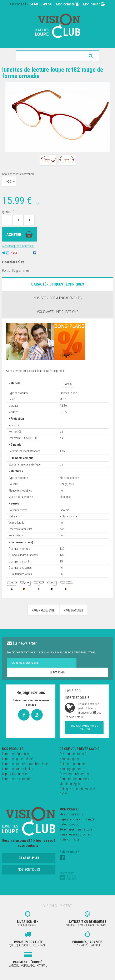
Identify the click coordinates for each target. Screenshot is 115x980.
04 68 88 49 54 (40, 4)
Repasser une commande (77, 819)
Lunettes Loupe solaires (18, 759)
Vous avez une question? (58, 312)
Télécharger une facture (76, 829)
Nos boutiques (69, 759)
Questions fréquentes (74, 774)
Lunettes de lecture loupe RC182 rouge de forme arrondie (53, 73)
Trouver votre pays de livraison (84, 728)
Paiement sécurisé (72, 764)
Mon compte (67, 4)
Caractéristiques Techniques (58, 284)
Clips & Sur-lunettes (15, 774)
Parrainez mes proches (75, 834)
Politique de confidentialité (77, 789)
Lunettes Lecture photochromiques (26, 764)
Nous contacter (70, 839)
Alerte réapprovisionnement (18, 246)
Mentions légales (71, 784)
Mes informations (71, 814)
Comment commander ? (76, 779)
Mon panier (94, 4)
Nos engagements (72, 769)
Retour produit (69, 824)
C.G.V (63, 794)
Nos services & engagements (58, 298)
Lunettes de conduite (16, 779)
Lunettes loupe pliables (18, 769)
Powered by (68, 876)
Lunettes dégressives (17, 754)
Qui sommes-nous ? (73, 754)
